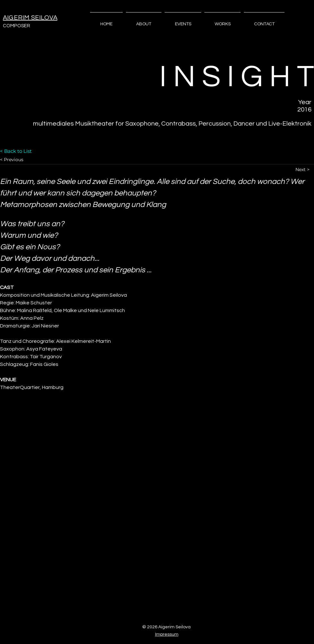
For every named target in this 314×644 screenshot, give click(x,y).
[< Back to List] (23, 151)
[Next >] (305, 170)
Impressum (167, 634)
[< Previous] (23, 160)
